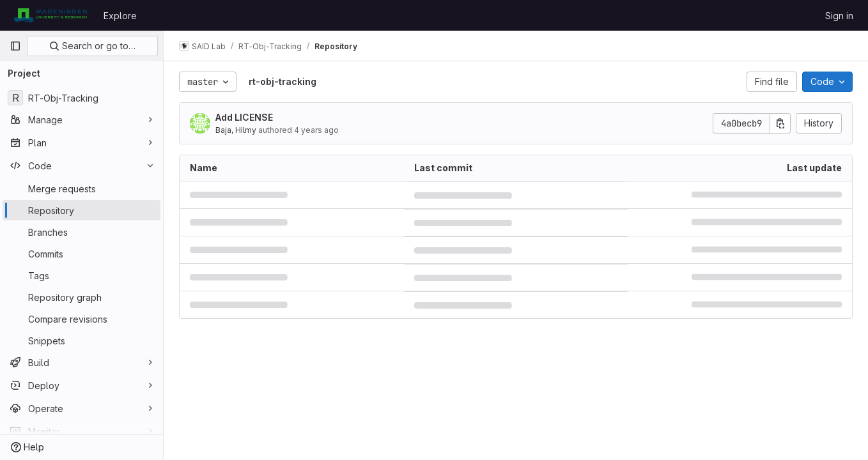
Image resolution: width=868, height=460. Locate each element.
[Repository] (81, 210)
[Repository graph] (81, 297)
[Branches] (81, 232)
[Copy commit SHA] (780, 123)
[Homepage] (50, 15)
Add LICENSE (244, 117)
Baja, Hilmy (236, 130)
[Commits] (81, 254)
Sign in (839, 16)
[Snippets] (81, 341)
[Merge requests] (81, 188)
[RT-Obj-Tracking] (81, 98)
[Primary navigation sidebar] (15, 46)
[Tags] (81, 275)
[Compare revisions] (81, 319)
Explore (120, 16)
